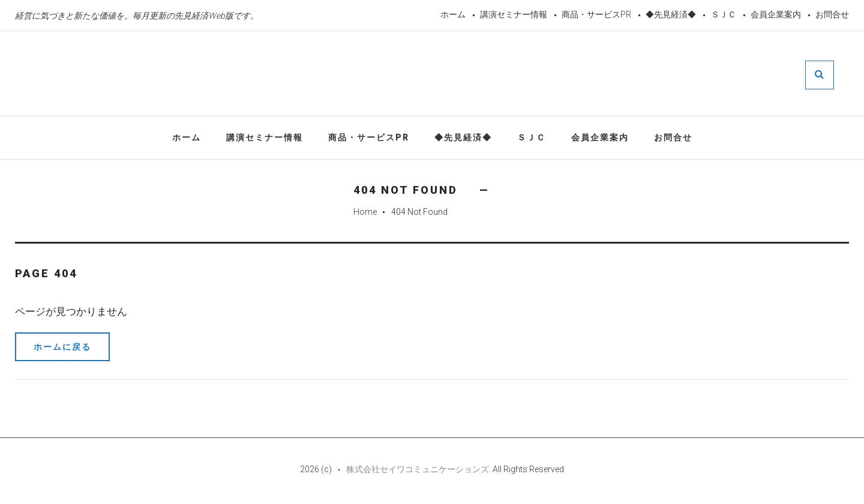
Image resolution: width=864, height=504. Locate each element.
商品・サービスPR (596, 14)
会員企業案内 (776, 14)
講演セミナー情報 (514, 14)
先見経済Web (416, 74)
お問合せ (832, 14)
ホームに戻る (62, 347)
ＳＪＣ (724, 14)
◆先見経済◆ (671, 14)
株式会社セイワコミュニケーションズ (418, 469)
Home (365, 212)
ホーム (453, 14)
